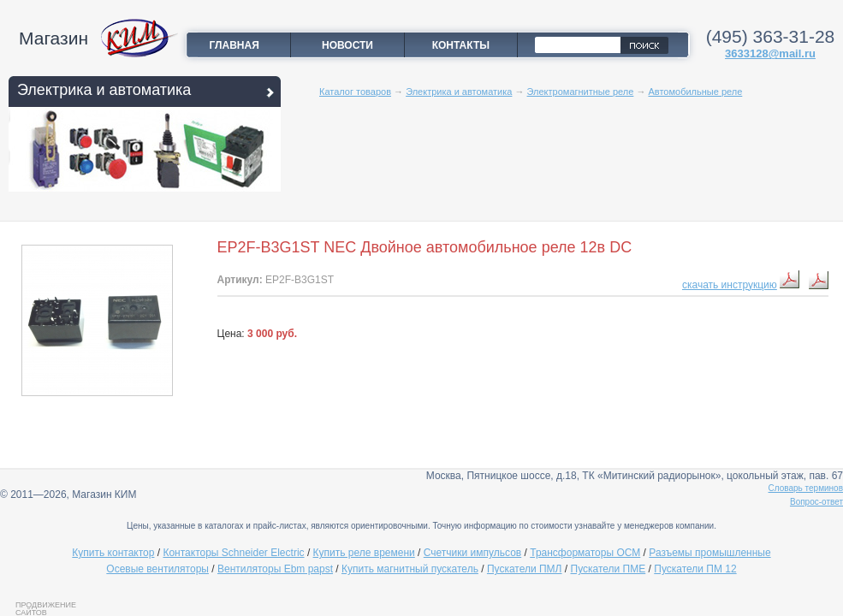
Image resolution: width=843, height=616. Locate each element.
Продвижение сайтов (46, 608)
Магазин (53, 38)
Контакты (461, 45)
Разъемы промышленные (709, 553)
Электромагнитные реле (581, 92)
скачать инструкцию (730, 285)
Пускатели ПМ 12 (695, 569)
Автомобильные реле (695, 92)
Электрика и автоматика (104, 90)
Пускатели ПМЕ (609, 569)
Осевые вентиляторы (157, 569)
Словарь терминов (806, 488)
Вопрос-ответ (816, 502)
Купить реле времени (364, 553)
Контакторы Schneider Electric (233, 553)
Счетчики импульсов (472, 553)
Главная (234, 45)
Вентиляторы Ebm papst (275, 569)
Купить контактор (113, 553)
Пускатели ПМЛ (525, 569)
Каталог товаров (355, 92)
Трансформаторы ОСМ (585, 553)
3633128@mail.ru (770, 53)
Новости (347, 45)
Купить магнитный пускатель (410, 569)
